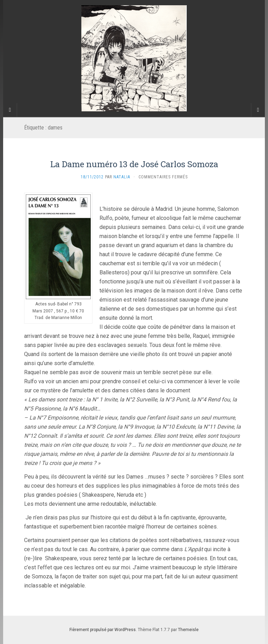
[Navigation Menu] (258, 110)
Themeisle (188, 630)
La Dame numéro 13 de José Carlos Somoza (134, 164)
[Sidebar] (10, 110)
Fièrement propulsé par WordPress (103, 630)
